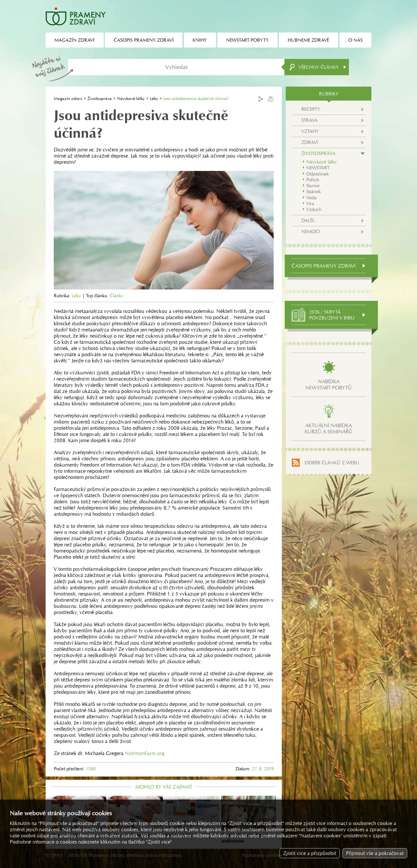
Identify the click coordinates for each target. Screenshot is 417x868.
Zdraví (310, 142)
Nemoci (311, 231)
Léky (154, 98)
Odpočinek (317, 174)
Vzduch (314, 209)
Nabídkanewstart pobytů (329, 385)
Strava (309, 120)
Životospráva (100, 98)
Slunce (313, 186)
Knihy (200, 40)
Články (117, 296)
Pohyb (313, 180)
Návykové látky (131, 98)
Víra (310, 203)
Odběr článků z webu (332, 463)
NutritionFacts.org (144, 753)
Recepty (311, 109)
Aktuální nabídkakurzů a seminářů (329, 428)
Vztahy (310, 131)
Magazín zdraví (68, 98)
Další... (309, 220)
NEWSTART (318, 168)
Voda (311, 198)
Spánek (314, 191)
